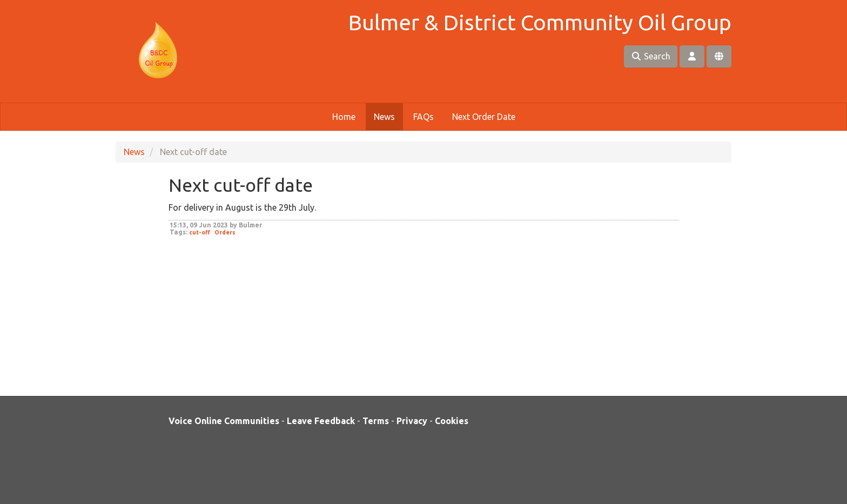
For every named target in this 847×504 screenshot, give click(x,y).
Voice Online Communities (224, 421)
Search (651, 56)
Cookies (452, 421)
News (384, 117)
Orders (225, 232)
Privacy (412, 421)
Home (344, 117)
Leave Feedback (321, 421)
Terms (376, 421)
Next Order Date (484, 117)
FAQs (423, 117)
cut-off (200, 232)
